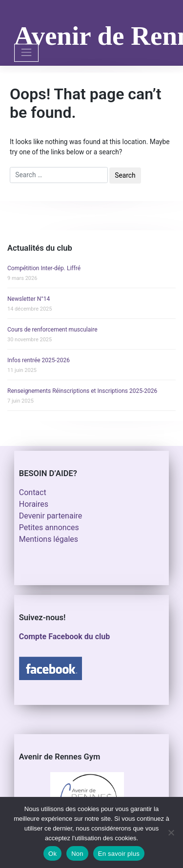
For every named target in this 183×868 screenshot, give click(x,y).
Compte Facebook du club (65, 637)
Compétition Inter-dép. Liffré (44, 268)
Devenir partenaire (51, 516)
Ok (52, 854)
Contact (33, 492)
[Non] (171, 832)
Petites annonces (49, 527)
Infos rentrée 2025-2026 (39, 360)
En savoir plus (119, 854)
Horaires (34, 504)
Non (77, 854)
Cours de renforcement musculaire (52, 330)
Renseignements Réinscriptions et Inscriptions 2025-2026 (82, 391)
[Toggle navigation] (26, 53)
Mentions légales (49, 539)
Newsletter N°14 (29, 299)
